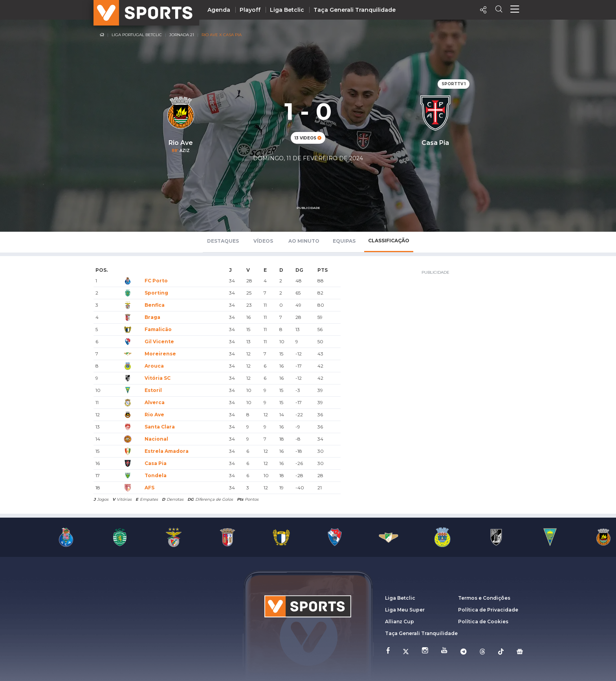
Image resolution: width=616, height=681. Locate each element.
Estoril (153, 390)
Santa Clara (160, 427)
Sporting (156, 293)
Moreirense (160, 354)
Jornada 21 (182, 35)
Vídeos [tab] (263, 241)
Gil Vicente (159, 341)
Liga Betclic (287, 10)
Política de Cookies (483, 622)
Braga (152, 317)
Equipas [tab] (344, 241)
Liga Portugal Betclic (137, 35)
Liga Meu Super (405, 610)
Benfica (155, 305)
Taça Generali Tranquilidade (355, 10)
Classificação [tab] (389, 241)
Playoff (250, 10)
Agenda (219, 10)
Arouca (154, 366)
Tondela (156, 475)
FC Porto (156, 281)
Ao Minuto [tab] (304, 241)
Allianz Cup (400, 622)
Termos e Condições (484, 598)
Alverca (155, 402)
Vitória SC (158, 378)
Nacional (156, 439)
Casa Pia (156, 463)
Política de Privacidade (488, 610)
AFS (149, 488)
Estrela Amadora (167, 451)
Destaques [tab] (223, 241)
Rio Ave (154, 415)
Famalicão (158, 329)
